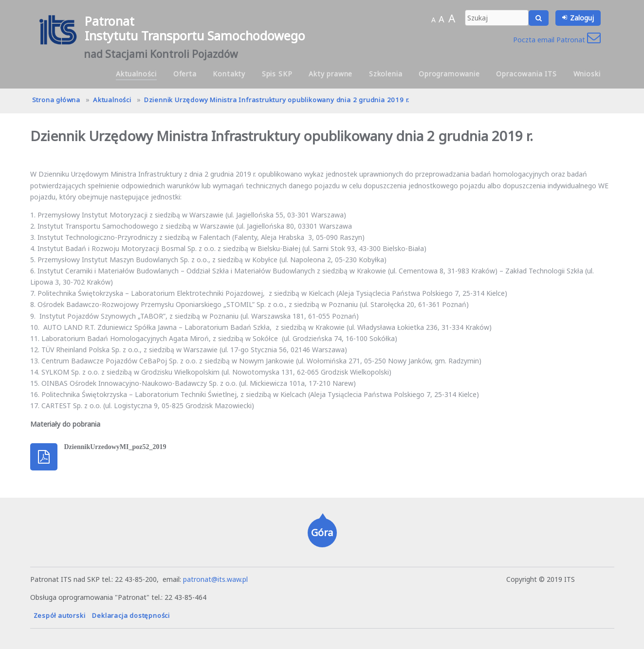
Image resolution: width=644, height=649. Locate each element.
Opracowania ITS (526, 74)
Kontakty (229, 74)
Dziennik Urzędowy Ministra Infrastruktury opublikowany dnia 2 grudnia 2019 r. (277, 100)
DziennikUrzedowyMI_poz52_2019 (115, 447)
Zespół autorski (60, 615)
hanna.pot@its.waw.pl (470, 579)
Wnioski (587, 74)
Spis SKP (277, 74)
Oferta (185, 74)
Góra (322, 532)
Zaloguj (582, 18)
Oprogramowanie (449, 74)
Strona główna (56, 100)
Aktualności (136, 74)
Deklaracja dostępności (131, 615)
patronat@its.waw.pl (215, 579)
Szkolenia (386, 74)
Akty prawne (331, 74)
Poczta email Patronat (557, 40)
